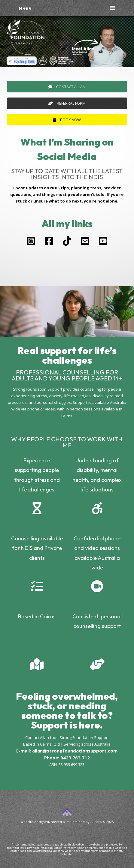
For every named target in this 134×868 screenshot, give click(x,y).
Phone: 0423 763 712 (67, 758)
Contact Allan (67, 87)
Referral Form (67, 103)
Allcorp (96, 822)
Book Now (67, 120)
